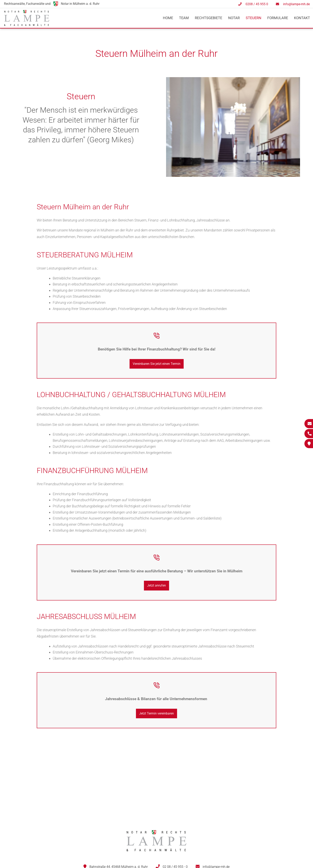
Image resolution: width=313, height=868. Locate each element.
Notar (234, 18)
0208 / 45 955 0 (257, 4)
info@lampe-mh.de (296, 4)
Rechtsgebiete (209, 18)
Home (168, 18)
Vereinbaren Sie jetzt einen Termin (157, 364)
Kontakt (302, 18)
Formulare (278, 18)
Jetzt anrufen (156, 585)
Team (184, 18)
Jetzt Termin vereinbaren (156, 713)
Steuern (254, 18)
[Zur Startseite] (27, 25)
